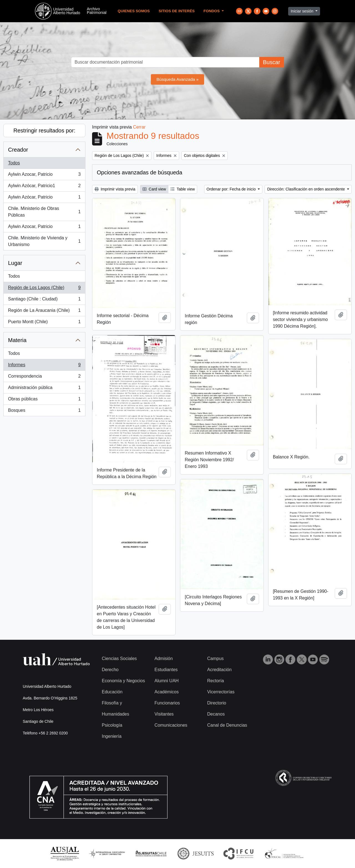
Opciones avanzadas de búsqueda (140, 172)
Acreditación (219, 670)
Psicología (112, 725)
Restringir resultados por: (44, 131)
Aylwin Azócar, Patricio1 (44, 187)
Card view (154, 189)
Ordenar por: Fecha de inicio (232, 189)
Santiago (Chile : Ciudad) (44, 300)
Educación (112, 692)
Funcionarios (167, 703)
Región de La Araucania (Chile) (44, 312)
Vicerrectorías (221, 692)
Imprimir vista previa (115, 189)
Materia (17, 340)
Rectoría (215, 681)
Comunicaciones (171, 725)
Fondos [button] (212, 11)
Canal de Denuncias (227, 725)
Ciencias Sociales (119, 658)
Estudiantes (166, 670)
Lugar (15, 263)
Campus (215, 658)
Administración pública (44, 389)
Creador (18, 150)
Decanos (216, 714)
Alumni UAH (167, 681)
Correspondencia (44, 377)
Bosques (44, 412)
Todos (14, 163)
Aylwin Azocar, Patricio (44, 175)
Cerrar (139, 127)
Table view (183, 189)
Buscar (272, 62)
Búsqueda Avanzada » (177, 79)
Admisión (164, 658)
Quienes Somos (134, 11)
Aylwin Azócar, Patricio (44, 198)
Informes (44, 366)
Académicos (167, 692)
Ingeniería (112, 736)
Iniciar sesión (303, 11)
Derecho (110, 670)
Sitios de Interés (177, 11)
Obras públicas (44, 400)
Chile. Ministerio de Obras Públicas (44, 212)
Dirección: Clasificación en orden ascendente (306, 189)
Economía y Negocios (123, 681)
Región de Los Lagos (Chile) (44, 289)
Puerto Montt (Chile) (44, 323)
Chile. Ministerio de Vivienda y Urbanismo (44, 241)
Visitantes (164, 714)
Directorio (217, 703)
